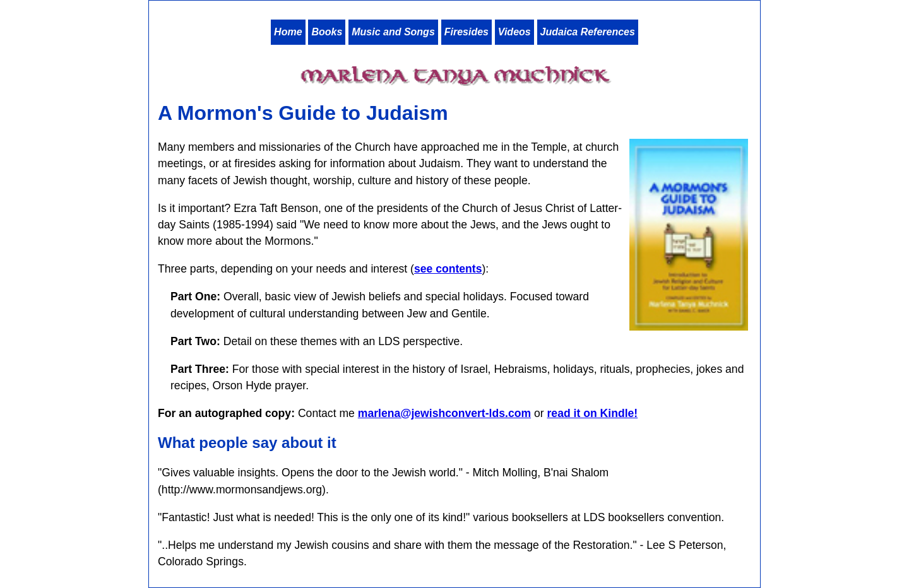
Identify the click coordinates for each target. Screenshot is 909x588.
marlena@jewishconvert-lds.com (444, 413)
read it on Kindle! (593, 413)
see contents (448, 269)
